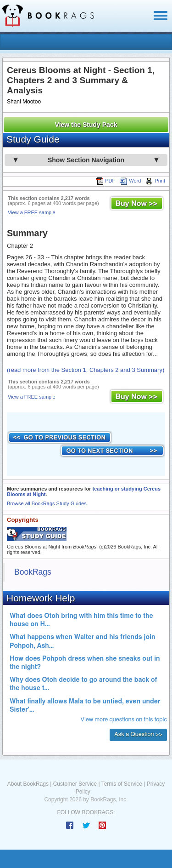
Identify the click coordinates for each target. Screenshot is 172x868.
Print (155, 181)
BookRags (33, 572)
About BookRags (28, 784)
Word (130, 181)
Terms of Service (122, 784)
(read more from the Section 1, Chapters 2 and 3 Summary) (86, 370)
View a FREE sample (32, 212)
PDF (105, 181)
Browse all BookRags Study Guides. (47, 503)
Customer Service (75, 784)
